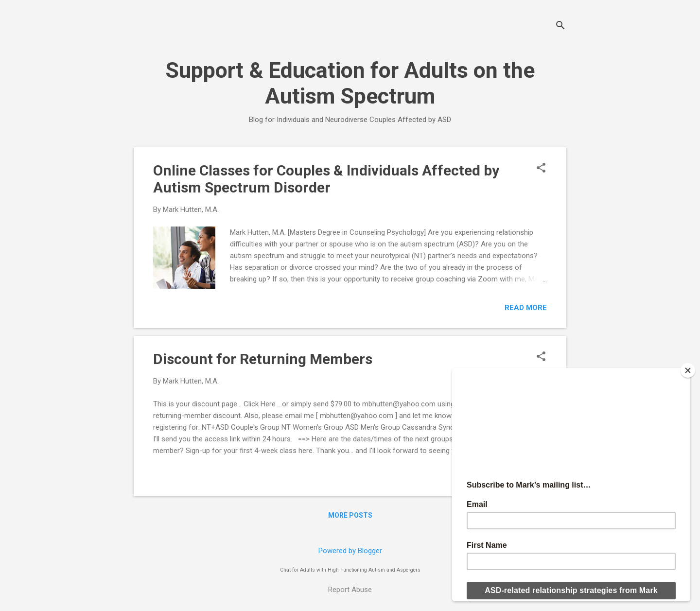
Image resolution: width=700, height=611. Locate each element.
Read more (526, 308)
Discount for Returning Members (263, 359)
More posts (350, 515)
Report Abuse (350, 590)
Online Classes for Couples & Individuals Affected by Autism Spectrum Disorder (326, 179)
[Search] (560, 26)
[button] (541, 169)
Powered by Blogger (350, 551)
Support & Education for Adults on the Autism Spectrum (350, 83)
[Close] (688, 370)
